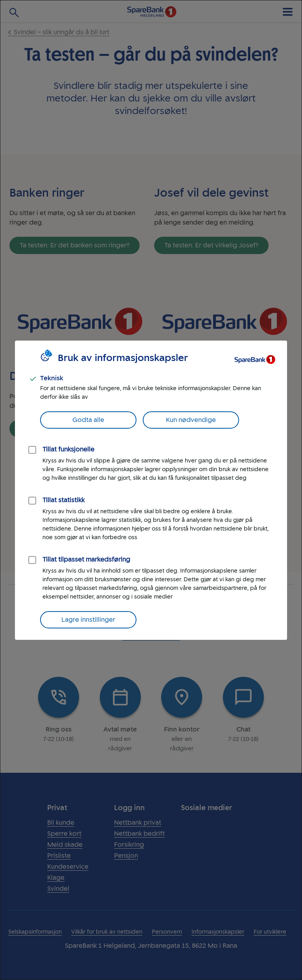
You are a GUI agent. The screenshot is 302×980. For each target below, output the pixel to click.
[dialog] (151, 490)
